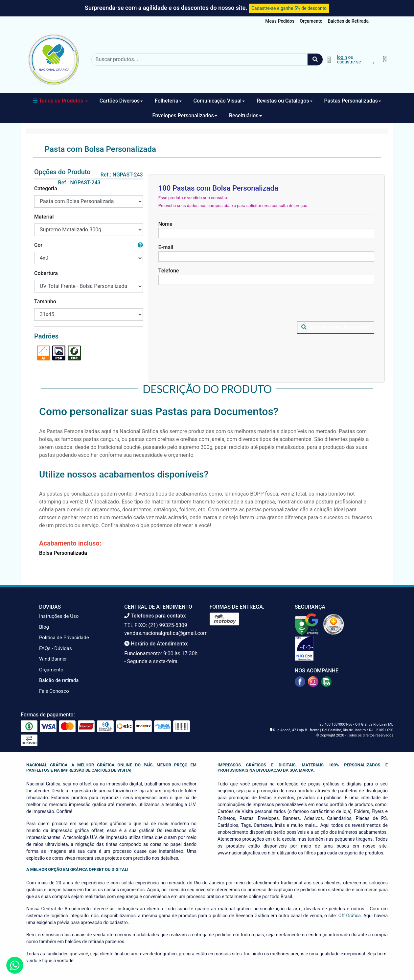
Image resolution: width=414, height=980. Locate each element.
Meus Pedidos (280, 21)
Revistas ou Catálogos (284, 101)
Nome (165, 224)
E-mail (166, 247)
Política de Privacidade (64, 638)
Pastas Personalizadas (353, 101)
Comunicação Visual (219, 101)
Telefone (169, 271)
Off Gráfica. (350, 916)
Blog (44, 627)
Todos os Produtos (60, 101)
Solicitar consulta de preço (336, 302)
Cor (38, 245)
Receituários (245, 116)
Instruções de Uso (59, 616)
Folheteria (168, 101)
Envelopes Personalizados (185, 116)
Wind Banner (53, 659)
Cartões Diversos (121, 101)
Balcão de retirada (59, 680)
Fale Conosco (54, 691)
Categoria (46, 188)
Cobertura (46, 273)
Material (44, 217)
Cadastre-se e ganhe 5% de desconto (289, 8)
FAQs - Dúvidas (56, 648)
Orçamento (311, 21)
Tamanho (45, 302)
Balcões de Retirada (348, 21)
